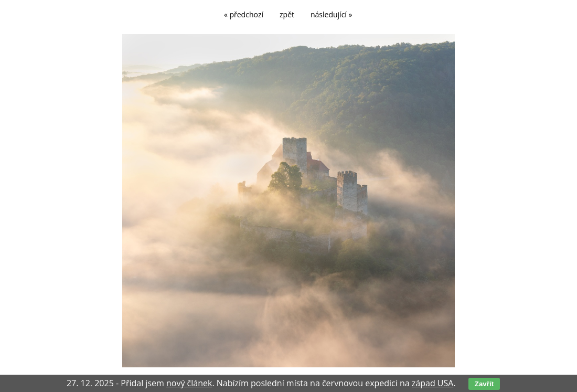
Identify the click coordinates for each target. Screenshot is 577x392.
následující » (331, 14)
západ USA (433, 383)
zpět (287, 14)
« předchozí (244, 14)
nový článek (189, 383)
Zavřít (484, 384)
